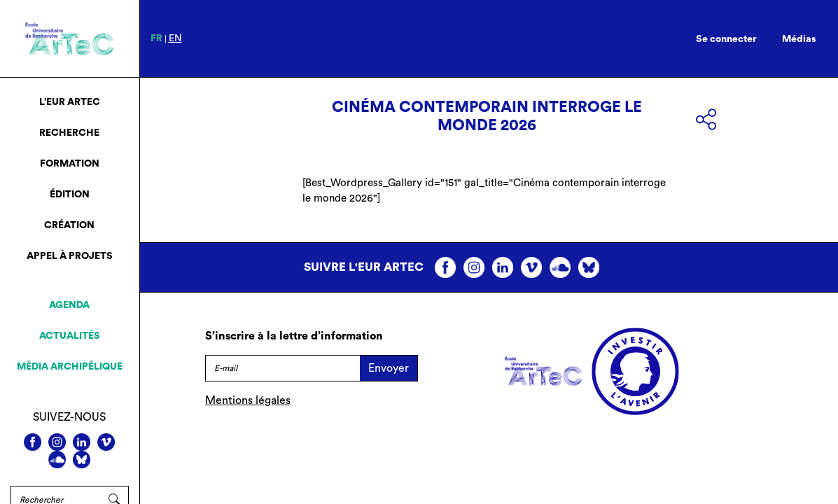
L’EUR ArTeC (70, 102)
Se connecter (726, 39)
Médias (799, 39)
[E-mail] (282, 368)
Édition (70, 195)
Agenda (69, 305)
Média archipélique (70, 367)
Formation (70, 164)
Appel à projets (70, 256)
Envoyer (389, 368)
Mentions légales (248, 400)
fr (156, 38)
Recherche (69, 133)
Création (69, 225)
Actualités (70, 336)
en (175, 38)
